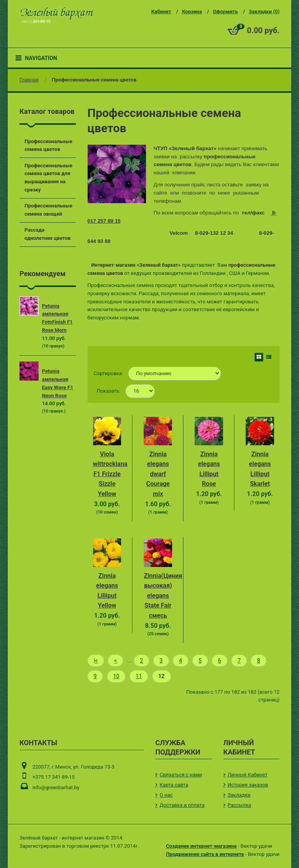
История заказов (248, 785)
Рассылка (240, 805)
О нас (166, 795)
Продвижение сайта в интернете (205, 854)
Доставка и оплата (182, 805)
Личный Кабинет (248, 775)
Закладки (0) (264, 12)
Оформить (225, 12)
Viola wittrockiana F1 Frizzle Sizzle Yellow (110, 474)
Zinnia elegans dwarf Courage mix (158, 474)
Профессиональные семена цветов (94, 80)
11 (139, 676)
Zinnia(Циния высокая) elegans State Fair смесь (163, 596)
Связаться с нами (181, 775)
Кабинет (161, 12)
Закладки (239, 795)
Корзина (192, 12)
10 (116, 676)
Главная (29, 80)
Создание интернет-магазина (201, 846)
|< (96, 661)
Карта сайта (174, 785)
